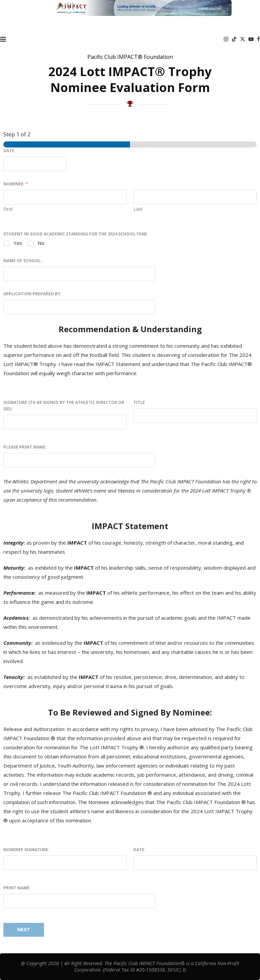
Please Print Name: (25, 447)
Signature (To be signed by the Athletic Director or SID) (64, 406)
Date (9, 151)
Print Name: (17, 888)
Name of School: (23, 261)
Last (138, 209)
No (41, 243)
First (8, 209)
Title (139, 402)
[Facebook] (258, 39)
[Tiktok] (234, 39)
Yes (18, 243)
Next (24, 929)
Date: (139, 850)
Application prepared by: (32, 294)
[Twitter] (243, 39)
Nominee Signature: (26, 850)
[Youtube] (251, 39)
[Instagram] (226, 39)
